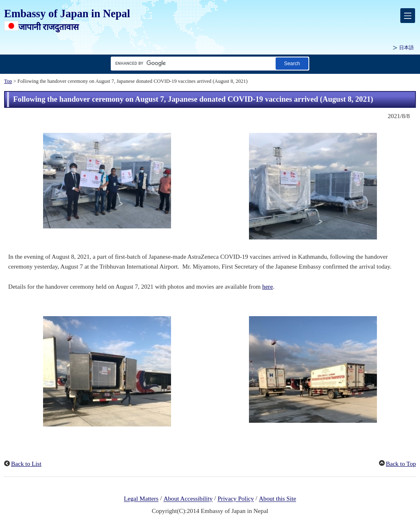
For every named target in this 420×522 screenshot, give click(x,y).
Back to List (26, 464)
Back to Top (401, 464)
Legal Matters (141, 499)
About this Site (277, 499)
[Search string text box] (192, 63)
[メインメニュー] (408, 16)
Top (8, 81)
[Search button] (292, 63)
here (267, 287)
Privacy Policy (236, 499)
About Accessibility (188, 499)
